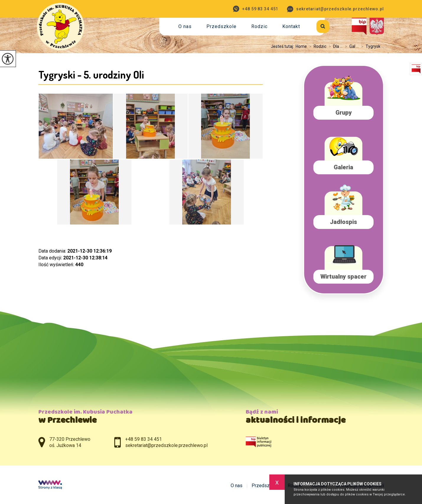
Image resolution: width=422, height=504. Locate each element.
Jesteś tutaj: (283, 46)
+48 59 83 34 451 (256, 9)
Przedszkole (221, 26)
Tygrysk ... (371, 46)
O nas (185, 26)
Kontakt (291, 26)
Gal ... (351, 46)
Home (301, 46)
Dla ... (334, 46)
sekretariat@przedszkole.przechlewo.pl (335, 9)
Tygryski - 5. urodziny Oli (91, 74)
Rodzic (259, 26)
